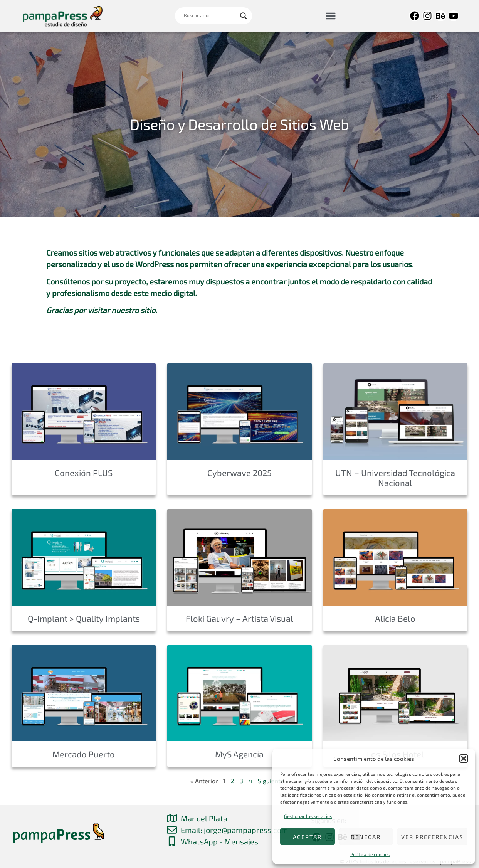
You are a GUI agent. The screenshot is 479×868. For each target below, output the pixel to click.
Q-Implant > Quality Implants (84, 618)
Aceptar (307, 837)
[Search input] (210, 16)
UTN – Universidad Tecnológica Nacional (395, 478)
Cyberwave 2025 (239, 473)
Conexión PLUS (84, 473)
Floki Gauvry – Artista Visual (239, 618)
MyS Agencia (239, 754)
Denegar (366, 837)
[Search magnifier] (244, 16)
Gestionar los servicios (308, 816)
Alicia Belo (395, 618)
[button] (464, 759)
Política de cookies (370, 854)
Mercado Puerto (84, 754)
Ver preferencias (432, 837)
